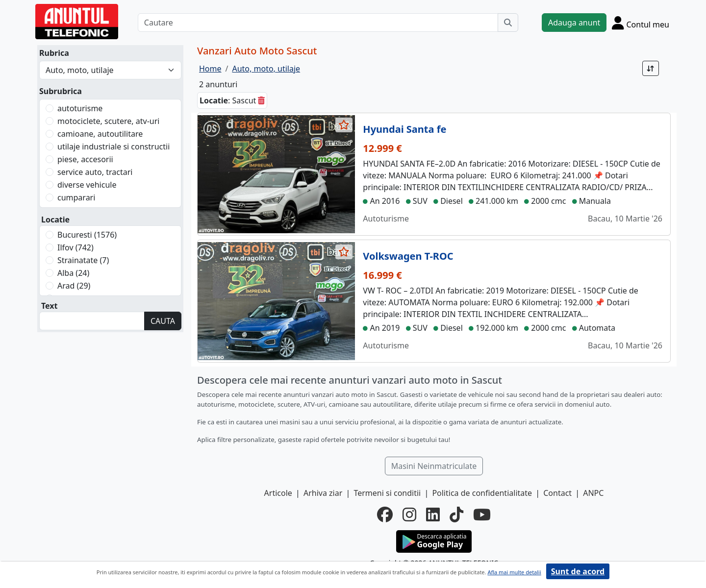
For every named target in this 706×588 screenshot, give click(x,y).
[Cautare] (318, 23)
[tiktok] (456, 514)
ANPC (593, 493)
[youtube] (482, 514)
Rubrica (54, 53)
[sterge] (261, 100)
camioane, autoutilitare (100, 134)
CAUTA (163, 321)
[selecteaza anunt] (344, 125)
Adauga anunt (574, 23)
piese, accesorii (85, 159)
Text (50, 306)
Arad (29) (74, 286)
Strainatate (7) (83, 260)
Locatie (55, 220)
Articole (278, 493)
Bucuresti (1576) (87, 235)
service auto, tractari (95, 172)
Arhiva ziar (323, 493)
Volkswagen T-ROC (408, 256)
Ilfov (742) (76, 247)
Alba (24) (73, 273)
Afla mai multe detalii (514, 572)
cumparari (76, 197)
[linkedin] (433, 514)
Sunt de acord (578, 571)
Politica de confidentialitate (482, 493)
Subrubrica (61, 91)
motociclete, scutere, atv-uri (108, 121)
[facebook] (385, 514)
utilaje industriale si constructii (113, 147)
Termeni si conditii (387, 493)
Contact (557, 493)
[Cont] (641, 23)
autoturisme (80, 108)
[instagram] (409, 514)
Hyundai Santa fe (404, 129)
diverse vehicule (87, 185)
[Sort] (651, 68)
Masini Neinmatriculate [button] (434, 466)
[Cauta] (508, 23)
